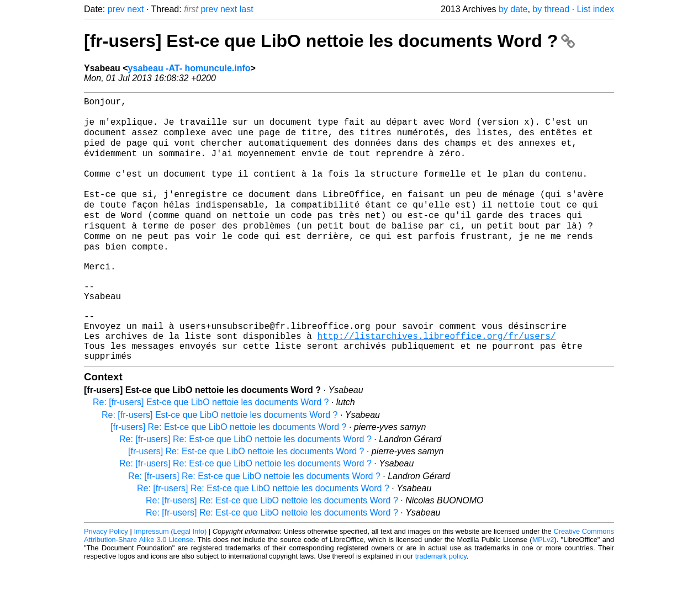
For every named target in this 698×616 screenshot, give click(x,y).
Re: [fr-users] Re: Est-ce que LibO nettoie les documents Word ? (245, 490)
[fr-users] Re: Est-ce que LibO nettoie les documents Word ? (228, 478)
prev (116, 9)
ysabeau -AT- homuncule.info (189, 68)
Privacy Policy (106, 583)
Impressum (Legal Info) (170, 583)
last (247, 9)
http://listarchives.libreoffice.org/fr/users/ (436, 383)
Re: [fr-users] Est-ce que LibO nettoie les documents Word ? (211, 453)
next (135, 9)
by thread (551, 9)
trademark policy (441, 607)
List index (595, 9)
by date (513, 9)
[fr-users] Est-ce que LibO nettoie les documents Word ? (329, 41)
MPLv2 (543, 591)
